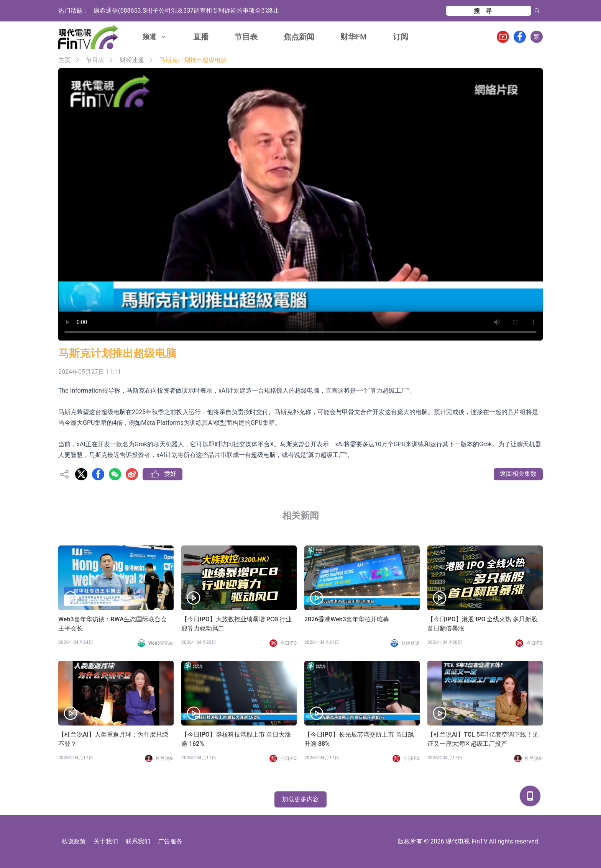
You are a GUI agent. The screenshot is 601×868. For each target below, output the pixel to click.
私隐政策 (74, 841)
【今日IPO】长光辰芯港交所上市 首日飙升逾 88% (359, 739)
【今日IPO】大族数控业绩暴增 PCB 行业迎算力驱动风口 (236, 624)
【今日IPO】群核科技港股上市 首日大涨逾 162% (236, 739)
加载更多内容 (300, 799)
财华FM (354, 37)
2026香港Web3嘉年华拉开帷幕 (347, 619)
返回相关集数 (518, 474)
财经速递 (132, 60)
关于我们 (106, 841)
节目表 (246, 37)
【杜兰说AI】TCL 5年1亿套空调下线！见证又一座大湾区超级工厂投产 (483, 739)
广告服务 (170, 841)
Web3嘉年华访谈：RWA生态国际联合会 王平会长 (112, 624)
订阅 (401, 37)
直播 (201, 37)
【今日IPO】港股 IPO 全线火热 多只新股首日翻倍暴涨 (482, 624)
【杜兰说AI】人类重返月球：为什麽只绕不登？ (113, 739)
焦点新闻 (299, 37)
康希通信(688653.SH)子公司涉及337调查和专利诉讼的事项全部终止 (186, 11)
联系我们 (138, 841)
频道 (155, 37)
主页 (64, 60)
